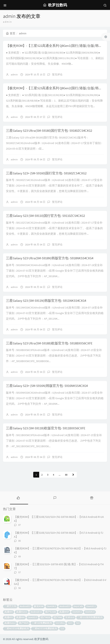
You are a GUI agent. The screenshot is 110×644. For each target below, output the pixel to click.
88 (66, 475)
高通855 (9, 618)
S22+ (70, 623)
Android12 (25, 606)
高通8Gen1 (22, 612)
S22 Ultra (60, 623)
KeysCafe (78, 606)
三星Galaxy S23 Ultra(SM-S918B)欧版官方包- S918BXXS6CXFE (49, 343)
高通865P (64, 612)
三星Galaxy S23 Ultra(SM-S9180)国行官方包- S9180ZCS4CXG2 (49, 131)
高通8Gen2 (10, 623)
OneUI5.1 (91, 606)
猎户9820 (45, 618)
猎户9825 (24, 623)
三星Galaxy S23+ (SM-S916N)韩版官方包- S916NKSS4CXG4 (47, 386)
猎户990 (58, 618)
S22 (78, 623)
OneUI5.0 (90, 612)
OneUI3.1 (77, 612)
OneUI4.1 (51, 606)
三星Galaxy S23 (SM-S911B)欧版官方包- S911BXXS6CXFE (46, 428)
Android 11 (36, 612)
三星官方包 (10, 606)
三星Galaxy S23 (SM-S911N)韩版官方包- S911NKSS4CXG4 (46, 301)
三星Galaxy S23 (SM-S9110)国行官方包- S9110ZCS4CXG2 (45, 216)
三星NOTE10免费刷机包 (17, 629)
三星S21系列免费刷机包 (90, 618)
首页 (11, 33)
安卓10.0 (70, 618)
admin (14, 74)
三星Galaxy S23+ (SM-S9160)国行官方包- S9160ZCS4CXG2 (46, 173)
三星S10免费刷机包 (42, 623)
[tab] (18, 497)
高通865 (9, 612)
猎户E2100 (51, 612)
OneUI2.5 (33, 618)
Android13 (65, 606)
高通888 (20, 618)
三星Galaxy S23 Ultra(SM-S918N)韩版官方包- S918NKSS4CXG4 (50, 258)
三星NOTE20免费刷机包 (45, 629)
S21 (62, 629)
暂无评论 (57, 74)
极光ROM (39, 606)
